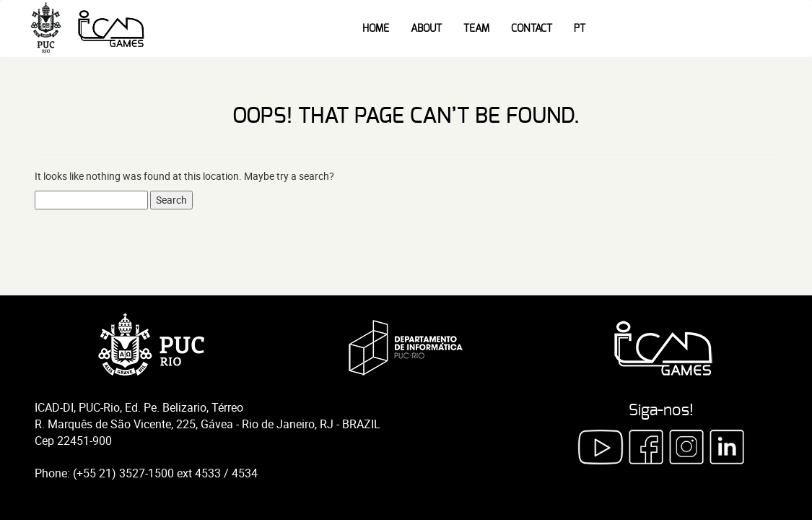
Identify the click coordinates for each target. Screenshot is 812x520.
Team (476, 29)
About (426, 29)
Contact (532, 29)
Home (376, 29)
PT (580, 29)
